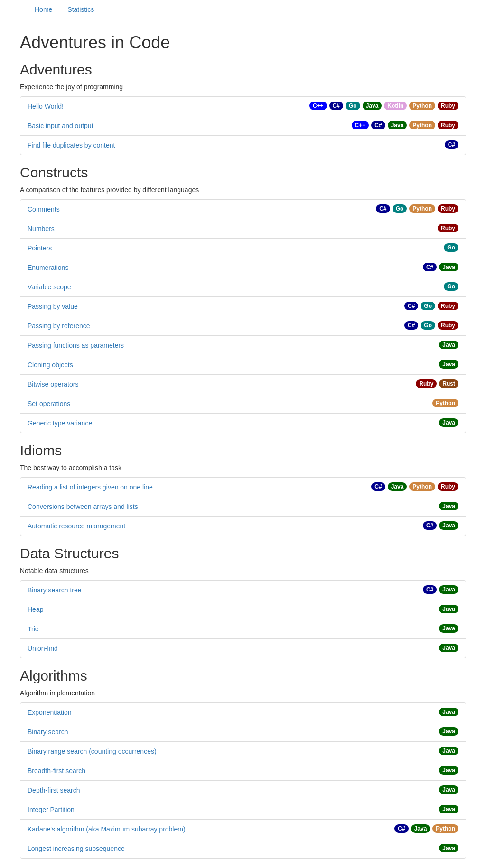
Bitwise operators (53, 384)
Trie (33, 629)
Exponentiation (50, 712)
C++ (318, 106)
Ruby (448, 106)
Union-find (43, 648)
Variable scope (49, 287)
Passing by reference (59, 326)
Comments (44, 209)
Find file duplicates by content (71, 145)
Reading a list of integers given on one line (90, 487)
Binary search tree (55, 590)
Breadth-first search (56, 771)
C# (336, 106)
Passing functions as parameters (76, 345)
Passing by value (53, 306)
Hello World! (46, 106)
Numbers (41, 229)
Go (353, 106)
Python (422, 106)
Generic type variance (60, 423)
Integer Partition (51, 810)
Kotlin (395, 106)
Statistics (81, 9)
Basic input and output (61, 126)
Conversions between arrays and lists (83, 507)
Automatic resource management (76, 526)
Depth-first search (54, 790)
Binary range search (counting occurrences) (92, 751)
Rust (449, 384)
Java (372, 106)
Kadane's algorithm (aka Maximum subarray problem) (107, 829)
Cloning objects (50, 365)
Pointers (40, 248)
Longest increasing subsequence (76, 849)
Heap (35, 609)
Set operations (49, 404)
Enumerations (48, 268)
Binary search (48, 732)
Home (43, 9)
